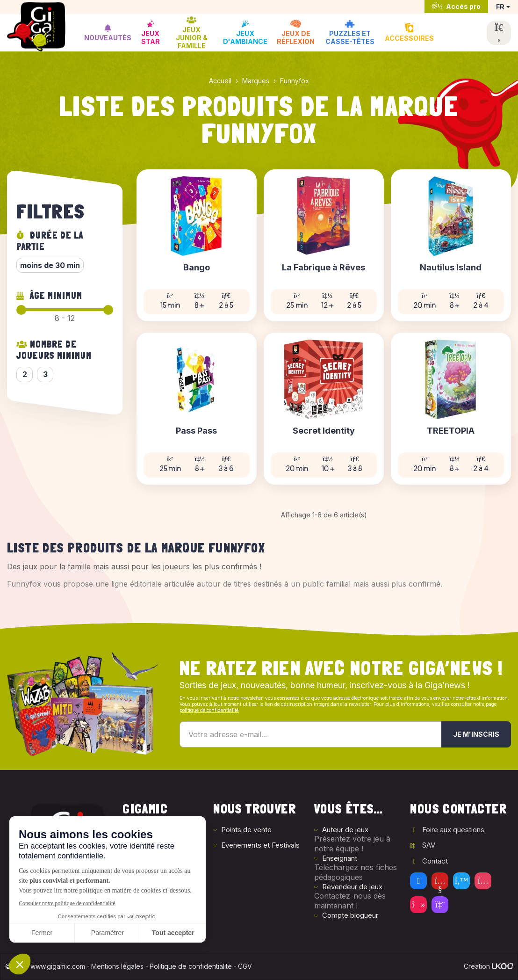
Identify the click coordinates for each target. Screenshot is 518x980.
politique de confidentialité (209, 710)
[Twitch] (440, 905)
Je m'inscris (476, 734)
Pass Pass (196, 431)
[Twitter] (461, 881)
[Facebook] (418, 881)
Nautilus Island (451, 268)
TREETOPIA (451, 431)
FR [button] (500, 7)
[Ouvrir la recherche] (499, 33)
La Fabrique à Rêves (324, 268)
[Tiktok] (418, 905)
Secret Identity (324, 431)
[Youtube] (440, 881)
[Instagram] (483, 881)
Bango (197, 268)
